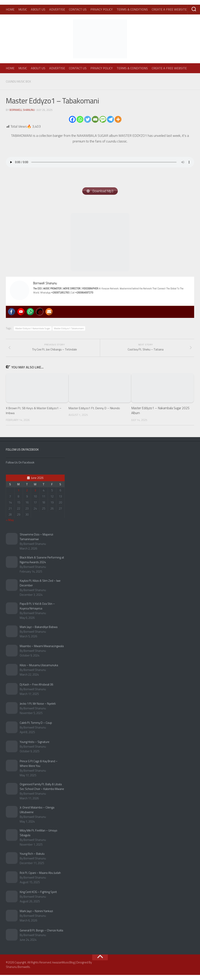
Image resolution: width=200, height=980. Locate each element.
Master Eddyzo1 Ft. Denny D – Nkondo (96, 413)
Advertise (57, 9)
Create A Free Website (169, 9)
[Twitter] (88, 119)
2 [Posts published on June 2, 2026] (27, 495)
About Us (38, 9)
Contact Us (78, 9)
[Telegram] (110, 119)
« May (10, 525)
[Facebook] (72, 119)
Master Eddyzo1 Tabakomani (69, 329)
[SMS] (103, 119)
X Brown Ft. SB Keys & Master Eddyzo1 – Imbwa (35, 415)
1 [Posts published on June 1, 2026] (19, 495)
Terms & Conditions (132, 9)
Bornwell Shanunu (22, 110)
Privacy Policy (102, 9)
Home (10, 9)
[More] (118, 119)
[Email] (95, 119)
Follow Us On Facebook (22, 454)
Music (23, 9)
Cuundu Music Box (20, 81)
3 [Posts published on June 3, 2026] (35, 495)
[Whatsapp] (80, 119)
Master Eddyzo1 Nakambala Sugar (33, 329)
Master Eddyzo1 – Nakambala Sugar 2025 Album (160, 415)
